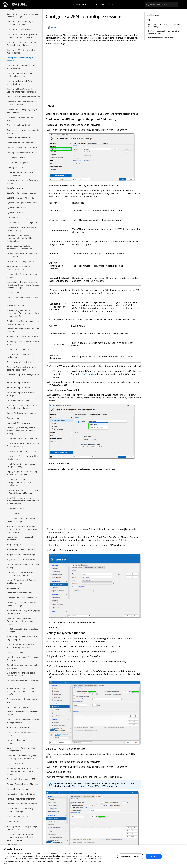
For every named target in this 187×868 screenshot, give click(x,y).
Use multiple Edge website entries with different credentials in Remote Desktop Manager (23, 285)
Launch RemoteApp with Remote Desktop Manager (21, 581)
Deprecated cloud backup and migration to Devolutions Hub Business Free (20, 238)
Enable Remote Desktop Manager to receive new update (23, 322)
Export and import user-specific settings (21, 394)
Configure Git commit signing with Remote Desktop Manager (22, 407)
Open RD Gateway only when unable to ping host (23, 666)
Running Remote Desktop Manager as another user (22, 828)
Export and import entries (18, 383)
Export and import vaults (18, 400)
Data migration (14, 218)
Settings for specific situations (161, 38)
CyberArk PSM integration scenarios (23, 193)
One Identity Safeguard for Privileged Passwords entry (23, 659)
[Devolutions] (5, 5)
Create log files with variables (20, 143)
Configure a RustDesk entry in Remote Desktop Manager (20, 23)
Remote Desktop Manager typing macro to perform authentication (21, 757)
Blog (111, 5)
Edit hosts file (13, 293)
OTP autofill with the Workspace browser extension (21, 674)
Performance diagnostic (17, 707)
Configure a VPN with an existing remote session (21, 51)
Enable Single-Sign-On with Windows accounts (23, 330)
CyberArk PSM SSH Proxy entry (20, 198)
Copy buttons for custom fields (21, 125)
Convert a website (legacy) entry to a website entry (23, 111)
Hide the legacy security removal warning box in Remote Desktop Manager (21, 431)
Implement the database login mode (23, 222)
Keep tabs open (14, 545)
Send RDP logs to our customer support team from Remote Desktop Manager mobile (23, 501)
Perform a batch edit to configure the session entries (164, 32)
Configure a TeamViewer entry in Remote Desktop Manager (21, 44)
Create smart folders (16, 158)
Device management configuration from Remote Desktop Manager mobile (22, 621)
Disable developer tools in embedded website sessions (19, 247)
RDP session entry (15, 763)
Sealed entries (13, 845)
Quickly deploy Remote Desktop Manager (21, 742)
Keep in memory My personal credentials (20, 538)
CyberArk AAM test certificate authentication (20, 174)
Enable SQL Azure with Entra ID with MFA (23, 343)
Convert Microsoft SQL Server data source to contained (22, 103)
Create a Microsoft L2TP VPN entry (22, 148)
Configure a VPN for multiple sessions (20, 59)
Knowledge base (83, 5)
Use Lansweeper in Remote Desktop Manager (23, 566)
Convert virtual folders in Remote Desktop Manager (22, 229)
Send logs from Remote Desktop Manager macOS (21, 749)
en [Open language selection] (182, 5)
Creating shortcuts (15, 167)
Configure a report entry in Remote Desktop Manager (22, 15)
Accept (154, 856)
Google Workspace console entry (21, 413)
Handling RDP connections (19, 423)
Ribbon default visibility (17, 816)
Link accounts (13, 588)
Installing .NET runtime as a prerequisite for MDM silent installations (19, 482)
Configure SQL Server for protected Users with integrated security (22, 36)
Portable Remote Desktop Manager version (22, 713)
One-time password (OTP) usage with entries (23, 682)
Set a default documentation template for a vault (19, 268)
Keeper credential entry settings (21, 555)
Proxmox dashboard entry (18, 727)
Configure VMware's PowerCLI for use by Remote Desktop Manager (22, 90)
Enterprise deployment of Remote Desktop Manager (22, 356)
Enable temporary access (18, 349)
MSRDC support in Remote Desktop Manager (23, 630)
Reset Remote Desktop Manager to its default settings (22, 810)
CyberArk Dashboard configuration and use (22, 182)
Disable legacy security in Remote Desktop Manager (22, 604)
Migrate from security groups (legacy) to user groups (23, 612)
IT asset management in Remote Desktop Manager (21, 520)
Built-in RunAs (13, 821)
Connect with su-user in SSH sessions (23, 97)
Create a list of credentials (18, 138)
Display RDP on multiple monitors (22, 261)
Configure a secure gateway (19, 29)
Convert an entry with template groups (21, 119)
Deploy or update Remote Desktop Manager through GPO (22, 473)
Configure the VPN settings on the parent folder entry (165, 25)
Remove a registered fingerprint (21, 799)
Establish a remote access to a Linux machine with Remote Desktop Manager (23, 771)
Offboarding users (15, 652)
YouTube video (89, 374)
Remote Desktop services (18, 789)
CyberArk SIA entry (15, 213)
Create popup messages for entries (22, 153)
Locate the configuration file (19, 593)
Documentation (20, 5)
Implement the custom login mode (22, 438)
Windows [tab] (53, 28)
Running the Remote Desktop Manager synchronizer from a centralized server (20, 837)
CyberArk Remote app (17, 208)
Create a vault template (17, 162)
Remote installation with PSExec (21, 794)
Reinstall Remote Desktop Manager (22, 784)
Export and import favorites (19, 387)
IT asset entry (13, 514)
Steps (149, 20)
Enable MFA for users (16, 305)
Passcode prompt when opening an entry (22, 700)
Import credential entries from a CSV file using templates (23, 445)
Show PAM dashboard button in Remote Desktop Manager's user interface (21, 691)
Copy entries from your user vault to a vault (23, 131)
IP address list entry (16, 509)
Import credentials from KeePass (21, 451)
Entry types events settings (19, 362)
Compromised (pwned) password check (21, 734)
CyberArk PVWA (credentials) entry (22, 203)
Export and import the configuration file (23, 376)
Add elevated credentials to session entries (23, 299)
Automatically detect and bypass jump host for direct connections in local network (22, 529)
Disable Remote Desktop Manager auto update (22, 255)
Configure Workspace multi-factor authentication (22, 67)
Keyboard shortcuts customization (22, 560)
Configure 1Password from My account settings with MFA (20, 646)
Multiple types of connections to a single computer (22, 638)
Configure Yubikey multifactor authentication (20, 83)
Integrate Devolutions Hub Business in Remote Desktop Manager (23, 492)
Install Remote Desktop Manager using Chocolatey (21, 465)
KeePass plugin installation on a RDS (23, 550)
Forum (100, 5)
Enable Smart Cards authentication (22, 337)
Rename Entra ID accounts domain (22, 804)
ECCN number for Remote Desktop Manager (22, 276)
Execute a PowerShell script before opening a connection (22, 368)
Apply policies (13, 418)
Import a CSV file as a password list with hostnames (22, 458)
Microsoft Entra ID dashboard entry (23, 598)
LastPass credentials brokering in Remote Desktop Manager (21, 574)
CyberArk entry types (16, 188)
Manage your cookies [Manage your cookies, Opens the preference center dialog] (130, 856)
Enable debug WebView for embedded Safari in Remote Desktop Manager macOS (23, 313)
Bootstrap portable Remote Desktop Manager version (23, 721)
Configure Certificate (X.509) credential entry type (19, 75)
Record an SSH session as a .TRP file (23, 779)
